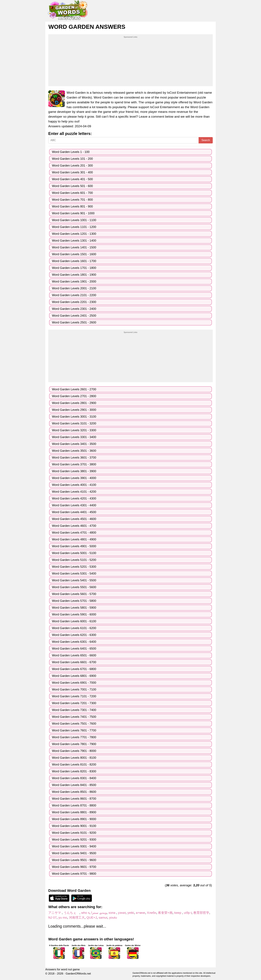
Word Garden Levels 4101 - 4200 (74, 492)
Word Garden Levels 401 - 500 (72, 179)
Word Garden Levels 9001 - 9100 (74, 826)
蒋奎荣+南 (165, 913)
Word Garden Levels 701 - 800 (72, 200)
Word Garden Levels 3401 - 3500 (74, 444)
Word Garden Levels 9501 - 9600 (74, 860)
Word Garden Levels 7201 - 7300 (74, 703)
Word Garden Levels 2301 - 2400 (74, 309)
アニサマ (55, 913)
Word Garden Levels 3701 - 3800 (74, 464)
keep (178, 913)
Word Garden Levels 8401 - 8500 (74, 785)
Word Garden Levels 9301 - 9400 (74, 846)
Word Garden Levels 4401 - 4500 (74, 512)
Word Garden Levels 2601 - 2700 (74, 389)
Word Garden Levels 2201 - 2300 (74, 302)
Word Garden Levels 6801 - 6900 (74, 676)
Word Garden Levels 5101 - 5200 (74, 560)
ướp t (188, 913)
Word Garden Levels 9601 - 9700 (74, 867)
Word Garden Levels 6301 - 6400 (74, 642)
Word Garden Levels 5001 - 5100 (74, 553)
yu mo (63, 918)
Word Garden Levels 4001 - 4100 (74, 485)
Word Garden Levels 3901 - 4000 (74, 478)
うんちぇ (71, 913)
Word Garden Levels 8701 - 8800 (74, 805)
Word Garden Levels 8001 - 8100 (74, 758)
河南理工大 (77, 918)
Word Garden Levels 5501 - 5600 (74, 587)
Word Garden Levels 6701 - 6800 (74, 669)
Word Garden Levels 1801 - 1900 (74, 275)
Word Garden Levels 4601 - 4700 (74, 526)
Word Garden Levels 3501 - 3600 (74, 451)
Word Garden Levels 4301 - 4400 (74, 505)
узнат (122, 913)
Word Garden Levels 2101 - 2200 (74, 295)
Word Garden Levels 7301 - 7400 (74, 710)
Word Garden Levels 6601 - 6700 (74, 662)
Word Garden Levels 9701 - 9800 (74, 874)
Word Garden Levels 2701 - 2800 (74, 396)
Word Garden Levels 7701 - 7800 (74, 737)
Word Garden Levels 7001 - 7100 (74, 689)
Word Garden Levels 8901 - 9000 (74, 819)
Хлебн (152, 913)
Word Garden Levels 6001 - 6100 (74, 621)
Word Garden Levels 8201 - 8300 (74, 771)
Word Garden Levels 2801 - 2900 (74, 403)
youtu (113, 918)
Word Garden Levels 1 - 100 (71, 152)
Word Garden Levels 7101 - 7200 (74, 696)
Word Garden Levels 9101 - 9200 (74, 833)
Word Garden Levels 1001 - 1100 (74, 220)
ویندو (103, 913)
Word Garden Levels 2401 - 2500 (74, 316)
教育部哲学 (201, 913)
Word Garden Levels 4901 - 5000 (74, 546)
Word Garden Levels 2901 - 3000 (74, 410)
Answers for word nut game (63, 969)
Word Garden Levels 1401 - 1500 (74, 247)
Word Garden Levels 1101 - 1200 (74, 227)
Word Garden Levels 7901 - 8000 (74, 751)
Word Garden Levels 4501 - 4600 (74, 519)
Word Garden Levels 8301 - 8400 (74, 778)
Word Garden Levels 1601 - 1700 (74, 261)
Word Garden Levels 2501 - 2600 (74, 322)
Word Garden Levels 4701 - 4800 (74, 533)
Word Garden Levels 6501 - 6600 (74, 655)
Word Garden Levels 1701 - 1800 (74, 268)
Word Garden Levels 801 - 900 (72, 206)
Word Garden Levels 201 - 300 (72, 166)
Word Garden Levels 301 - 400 (72, 172)
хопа (112, 913)
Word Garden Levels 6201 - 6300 (74, 635)
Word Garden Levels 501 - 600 (72, 186)
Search (206, 140)
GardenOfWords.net (78, 974)
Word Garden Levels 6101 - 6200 (74, 628)
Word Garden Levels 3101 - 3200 (74, 423)
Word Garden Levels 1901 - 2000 (74, 282)
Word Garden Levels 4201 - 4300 (74, 498)
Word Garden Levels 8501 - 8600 (74, 792)
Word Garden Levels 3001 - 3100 (74, 417)
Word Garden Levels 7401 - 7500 (74, 717)
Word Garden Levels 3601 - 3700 (74, 458)
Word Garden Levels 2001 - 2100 (74, 288)
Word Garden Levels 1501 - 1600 (74, 254)
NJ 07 (52, 918)
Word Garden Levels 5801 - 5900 (74, 608)
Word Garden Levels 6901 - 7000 (74, 683)
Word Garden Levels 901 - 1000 (73, 213)
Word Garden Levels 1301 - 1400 (74, 241)
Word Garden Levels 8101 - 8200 (74, 765)
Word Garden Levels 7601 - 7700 (74, 730)
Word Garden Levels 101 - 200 (72, 159)
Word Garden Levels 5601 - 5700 (74, 594)
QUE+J (92, 918)
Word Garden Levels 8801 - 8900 (74, 812)
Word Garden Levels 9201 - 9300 (74, 840)
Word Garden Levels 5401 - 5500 (74, 580)
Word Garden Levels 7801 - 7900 (74, 744)
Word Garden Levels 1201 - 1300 (74, 234)
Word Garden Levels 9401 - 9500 (74, 853)
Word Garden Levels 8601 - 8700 (74, 799)
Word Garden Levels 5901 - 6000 (74, 614)
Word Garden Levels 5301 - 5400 (74, 574)
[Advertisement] (130, 62)
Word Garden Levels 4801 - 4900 (74, 539)
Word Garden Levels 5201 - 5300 (74, 567)
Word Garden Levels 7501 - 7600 (74, 724)
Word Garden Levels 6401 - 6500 (74, 649)
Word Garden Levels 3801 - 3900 (74, 471)
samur (103, 918)
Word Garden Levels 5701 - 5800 (74, 601)
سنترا (95, 913)
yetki (131, 913)
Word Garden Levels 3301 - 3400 (74, 437)
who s (85, 913)
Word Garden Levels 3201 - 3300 (74, 430)
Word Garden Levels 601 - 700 (72, 193)
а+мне (140, 913)
